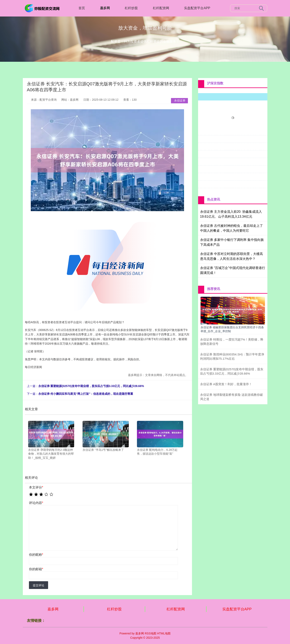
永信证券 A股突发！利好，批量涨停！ (226, 384)
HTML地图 (164, 633)
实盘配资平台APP (197, 8)
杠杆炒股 (131, 8)
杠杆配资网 (161, 8)
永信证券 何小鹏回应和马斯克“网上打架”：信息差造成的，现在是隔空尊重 (86, 394)
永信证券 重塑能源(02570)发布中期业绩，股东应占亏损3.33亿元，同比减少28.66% (91, 386)
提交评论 (39, 585)
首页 (82, 8)
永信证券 (180, 100)
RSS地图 (151, 633)
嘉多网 (105, 8)
